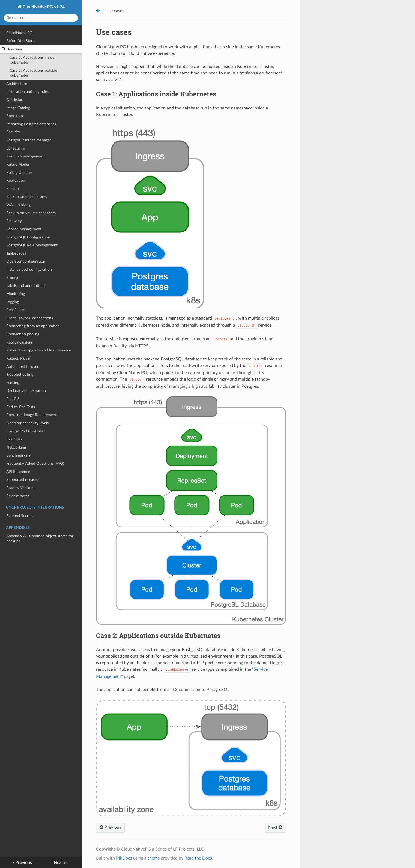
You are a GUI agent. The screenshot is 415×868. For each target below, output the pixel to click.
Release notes (18, 496)
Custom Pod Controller (26, 431)
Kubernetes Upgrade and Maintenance (39, 350)
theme (154, 858)
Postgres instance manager (29, 140)
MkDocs (124, 858)
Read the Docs (198, 858)
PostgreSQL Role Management (32, 245)
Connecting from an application (33, 326)
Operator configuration (26, 261)
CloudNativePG (19, 33)
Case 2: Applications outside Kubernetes (33, 73)
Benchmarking (18, 455)
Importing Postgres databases (31, 124)
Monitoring (16, 294)
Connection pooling (23, 334)
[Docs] (98, 11)
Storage (13, 278)
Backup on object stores (27, 197)
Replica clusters (19, 342)
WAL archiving (18, 205)
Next (275, 827)
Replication (16, 181)
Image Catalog (18, 108)
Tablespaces (16, 253)
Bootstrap (15, 116)
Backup (13, 189)
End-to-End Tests (21, 407)
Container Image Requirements (32, 415)
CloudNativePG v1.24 (43, 7)
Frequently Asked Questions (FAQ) (35, 463)
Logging (13, 302)
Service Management (24, 229)
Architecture (17, 84)
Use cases (12, 49)
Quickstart (15, 100)
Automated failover (22, 367)
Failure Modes (18, 164)
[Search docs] (41, 18)
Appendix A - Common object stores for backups (40, 539)
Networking (16, 447)
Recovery (14, 221)
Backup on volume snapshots (31, 213)
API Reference (18, 472)
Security (13, 132)
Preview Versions (20, 488)
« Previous (22, 863)
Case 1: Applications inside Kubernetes (32, 60)
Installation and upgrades (27, 92)
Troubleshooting (20, 375)
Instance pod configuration (29, 269)
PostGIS (13, 399)
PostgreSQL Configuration (28, 237)
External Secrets (20, 516)
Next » (60, 863)
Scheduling (15, 148)
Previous (110, 827)
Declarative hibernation (26, 391)
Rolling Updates (19, 173)
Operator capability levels (27, 423)
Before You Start (20, 41)
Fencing (13, 383)
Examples (14, 439)
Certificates (16, 310)
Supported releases (22, 480)
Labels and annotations (26, 286)
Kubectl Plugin (18, 358)
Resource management (26, 156)
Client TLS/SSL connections (30, 318)
